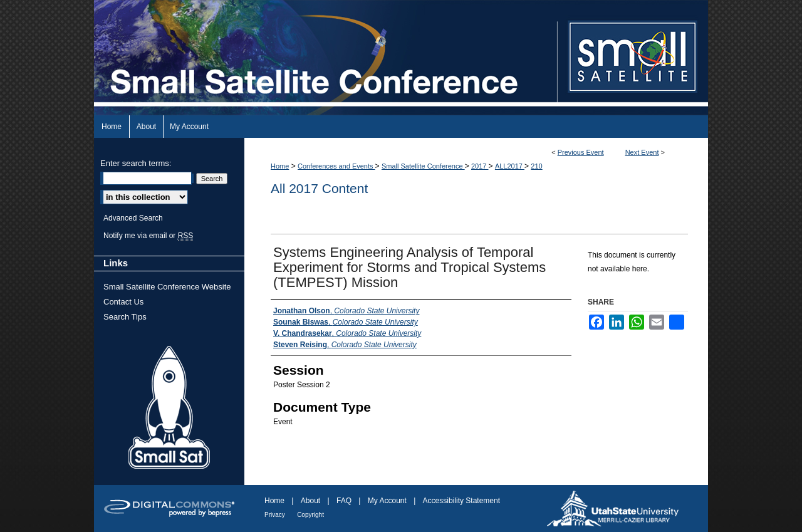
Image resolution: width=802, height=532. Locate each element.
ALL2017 (510, 166)
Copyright (310, 515)
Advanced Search (133, 218)
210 (536, 166)
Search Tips (125, 317)
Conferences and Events (336, 166)
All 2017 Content (319, 188)
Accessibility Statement (461, 501)
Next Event (642, 152)
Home (280, 166)
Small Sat (169, 408)
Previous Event (581, 152)
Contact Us (123, 302)
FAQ (344, 501)
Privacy (275, 515)
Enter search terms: (136, 163)
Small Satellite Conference (423, 166)
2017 (480, 166)
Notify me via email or (148, 236)
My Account (387, 501)
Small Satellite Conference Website (167, 287)
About (310, 501)
